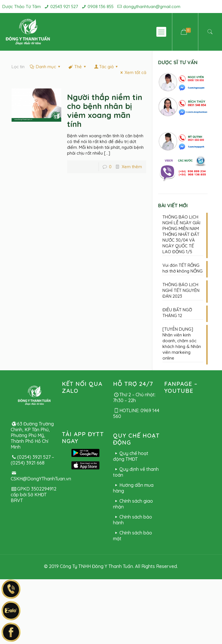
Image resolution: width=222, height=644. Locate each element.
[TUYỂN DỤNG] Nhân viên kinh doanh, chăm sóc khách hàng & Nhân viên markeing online (182, 344)
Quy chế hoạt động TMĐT (131, 456)
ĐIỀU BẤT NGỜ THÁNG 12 (177, 313)
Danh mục (46, 67)
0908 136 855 (101, 7)
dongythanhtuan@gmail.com (152, 7)
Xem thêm (132, 167)
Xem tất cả (132, 72)
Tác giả (106, 67)
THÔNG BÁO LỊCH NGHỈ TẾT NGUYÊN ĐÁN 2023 (181, 290)
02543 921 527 (64, 7)
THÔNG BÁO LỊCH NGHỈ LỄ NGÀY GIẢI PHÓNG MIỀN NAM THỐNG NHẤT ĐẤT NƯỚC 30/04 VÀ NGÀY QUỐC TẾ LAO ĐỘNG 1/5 (181, 234)
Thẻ (78, 67)
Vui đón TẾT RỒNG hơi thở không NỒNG (183, 268)
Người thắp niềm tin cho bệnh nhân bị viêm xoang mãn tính (105, 111)
